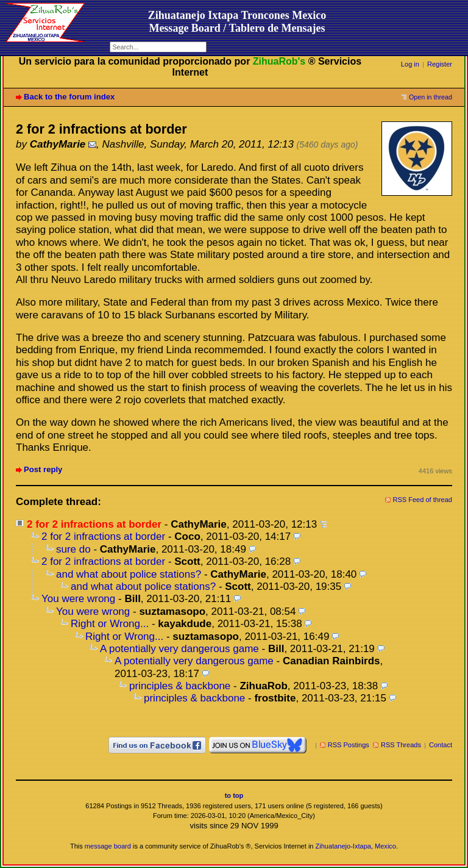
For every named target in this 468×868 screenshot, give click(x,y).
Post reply (43, 469)
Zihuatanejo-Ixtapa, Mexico (356, 846)
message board (108, 846)
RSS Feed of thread (423, 500)
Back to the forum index (69, 97)
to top (234, 795)
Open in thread (431, 97)
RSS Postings (349, 745)
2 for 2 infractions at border (103, 536)
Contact (441, 745)
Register (440, 64)
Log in (410, 64)
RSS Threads (401, 745)
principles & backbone (180, 686)
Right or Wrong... (110, 624)
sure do (73, 549)
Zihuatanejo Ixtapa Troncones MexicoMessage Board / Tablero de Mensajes (237, 22)
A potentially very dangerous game (179, 649)
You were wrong (78, 599)
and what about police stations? (129, 574)
